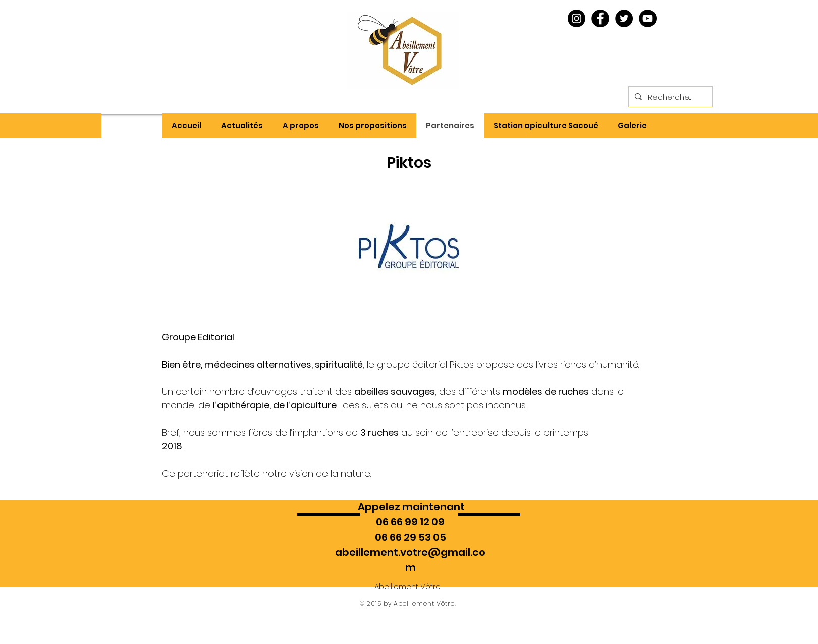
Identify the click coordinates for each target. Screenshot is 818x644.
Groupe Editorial (198, 337)
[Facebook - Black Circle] (600, 18)
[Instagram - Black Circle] (577, 18)
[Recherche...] (669, 97)
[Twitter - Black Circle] (624, 18)
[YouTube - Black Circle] (648, 18)
